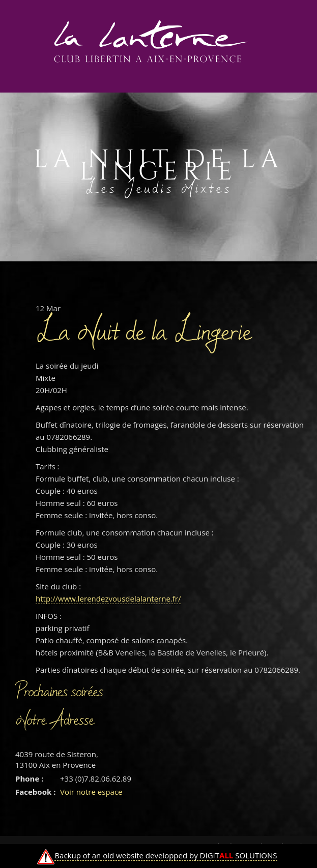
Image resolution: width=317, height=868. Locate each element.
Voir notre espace (91, 792)
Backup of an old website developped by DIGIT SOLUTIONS (166, 855)
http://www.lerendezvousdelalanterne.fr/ (108, 598)
